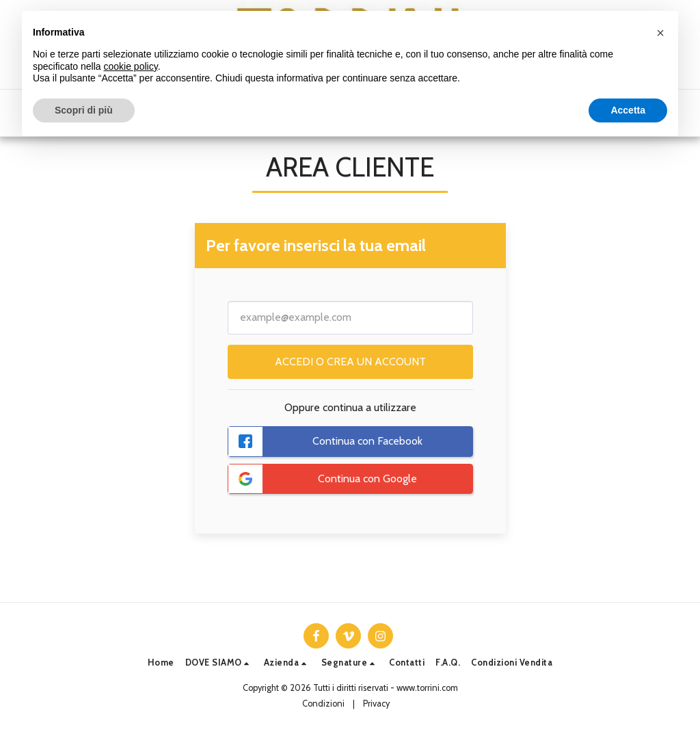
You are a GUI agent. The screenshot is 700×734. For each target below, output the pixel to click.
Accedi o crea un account (350, 362)
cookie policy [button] (131, 66)
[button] (219, 663)
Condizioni (323, 704)
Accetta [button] (628, 110)
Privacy (376, 704)
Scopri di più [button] (84, 110)
